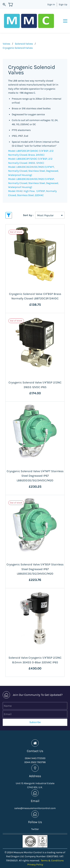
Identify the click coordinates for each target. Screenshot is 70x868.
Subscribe (35, 715)
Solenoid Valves (24, 36)
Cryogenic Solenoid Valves (18, 40)
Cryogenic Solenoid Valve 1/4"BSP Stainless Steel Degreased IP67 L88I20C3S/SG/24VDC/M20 (35, 561)
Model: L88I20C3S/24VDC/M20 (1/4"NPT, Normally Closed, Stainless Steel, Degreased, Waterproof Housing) (33, 163)
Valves (6, 36)
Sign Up (63, 4)
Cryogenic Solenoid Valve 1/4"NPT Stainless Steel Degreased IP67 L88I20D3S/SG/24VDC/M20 (35, 468)
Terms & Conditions (52, 853)
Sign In (51, 4)
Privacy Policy (35, 857)
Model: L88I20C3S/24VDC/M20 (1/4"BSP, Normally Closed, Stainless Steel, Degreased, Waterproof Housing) (33, 175)
